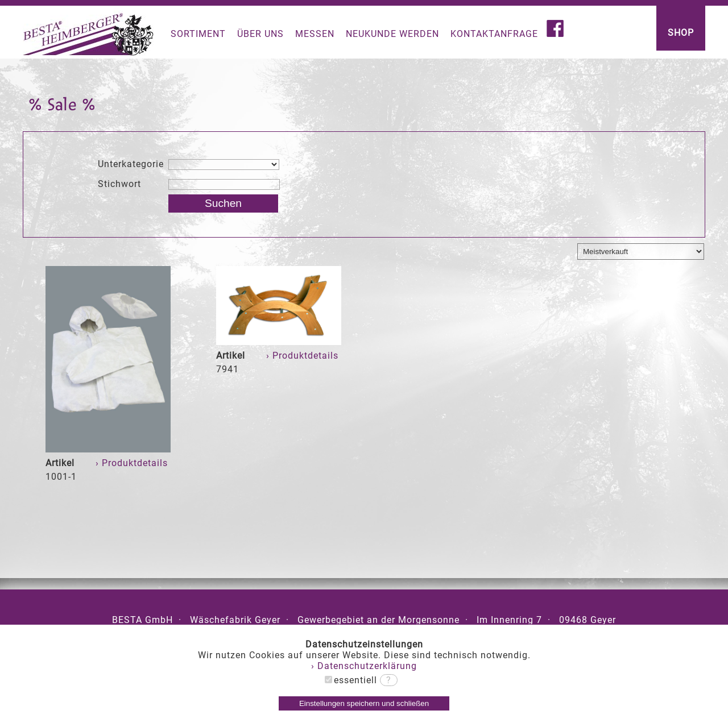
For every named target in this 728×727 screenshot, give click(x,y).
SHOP (681, 33)
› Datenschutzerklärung (364, 666)
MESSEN (315, 34)
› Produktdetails (133, 463)
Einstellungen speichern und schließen (364, 703)
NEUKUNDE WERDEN (392, 34)
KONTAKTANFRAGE (494, 34)
